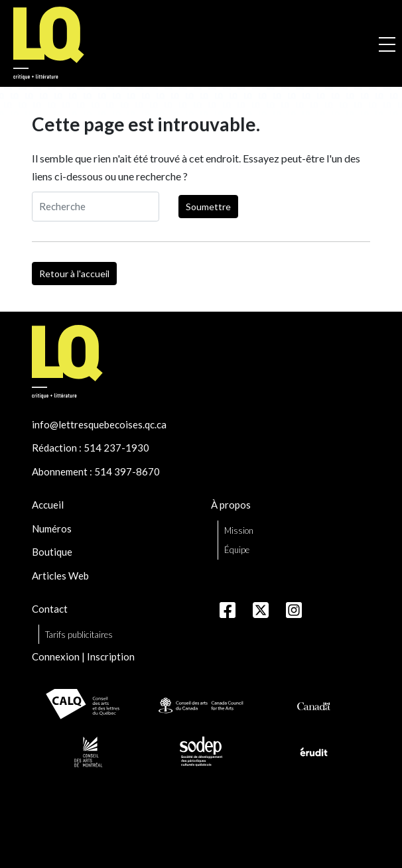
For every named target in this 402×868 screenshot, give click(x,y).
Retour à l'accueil (74, 274)
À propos (231, 505)
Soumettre (208, 207)
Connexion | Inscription (83, 656)
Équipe (237, 550)
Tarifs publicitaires (79, 635)
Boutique (52, 552)
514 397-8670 (127, 471)
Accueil (48, 505)
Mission (239, 530)
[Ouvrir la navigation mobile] (387, 44)
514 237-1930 (116, 448)
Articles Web (60, 576)
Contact (50, 609)
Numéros (52, 528)
